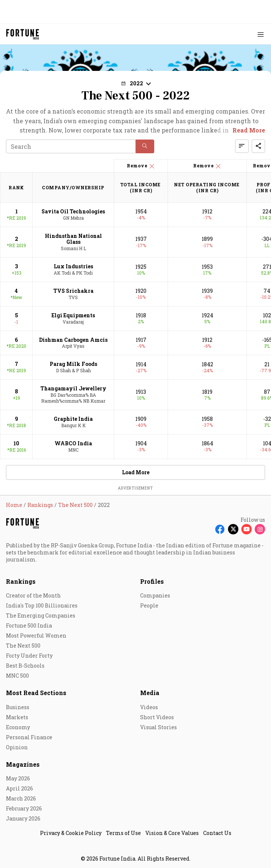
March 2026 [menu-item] (21, 798)
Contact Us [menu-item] (217, 833)
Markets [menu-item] (17, 717)
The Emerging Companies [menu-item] (41, 615)
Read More (249, 130)
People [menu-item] (149, 605)
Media (150, 693)
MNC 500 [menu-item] (17, 676)
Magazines (23, 764)
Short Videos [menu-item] (157, 717)
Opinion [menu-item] (17, 747)
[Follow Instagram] (260, 529)
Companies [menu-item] (155, 595)
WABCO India (73, 443)
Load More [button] (136, 472)
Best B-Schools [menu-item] (25, 666)
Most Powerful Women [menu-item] (36, 636)
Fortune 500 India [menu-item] (29, 625)
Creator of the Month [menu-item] (33, 595)
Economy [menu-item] (18, 727)
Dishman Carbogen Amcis (73, 340)
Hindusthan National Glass (73, 239)
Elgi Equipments (73, 315)
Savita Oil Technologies (73, 211)
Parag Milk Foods (73, 364)
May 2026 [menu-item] (18, 778)
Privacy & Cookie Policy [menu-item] (71, 833)
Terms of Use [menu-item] (123, 833)
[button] (136, 83)
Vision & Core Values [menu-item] (172, 833)
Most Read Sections (36, 693)
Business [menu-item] (18, 707)
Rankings (21, 581)
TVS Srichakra (73, 291)
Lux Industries (73, 266)
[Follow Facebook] (220, 529)
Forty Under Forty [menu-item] (29, 656)
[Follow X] (233, 529)
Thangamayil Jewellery (73, 388)
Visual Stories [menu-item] (158, 727)
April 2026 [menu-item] (19, 788)
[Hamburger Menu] (261, 34)
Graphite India (73, 419)
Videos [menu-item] (149, 707)
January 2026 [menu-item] (23, 818)
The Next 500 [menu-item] (23, 646)
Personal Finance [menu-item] (29, 737)
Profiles (152, 581)
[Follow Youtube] (247, 529)
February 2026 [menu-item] (24, 808)
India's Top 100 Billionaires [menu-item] (42, 605)
